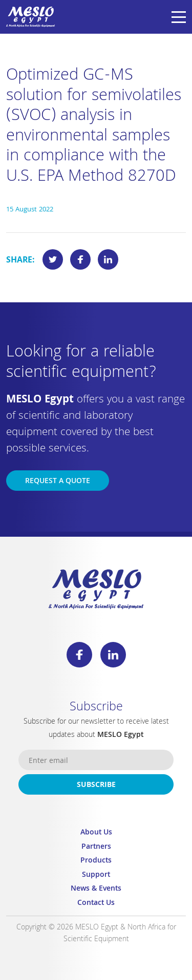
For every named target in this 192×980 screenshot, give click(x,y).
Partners (96, 847)
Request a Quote (58, 482)
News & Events (96, 889)
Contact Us (96, 904)
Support (96, 876)
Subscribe (96, 785)
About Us (96, 833)
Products (96, 861)
